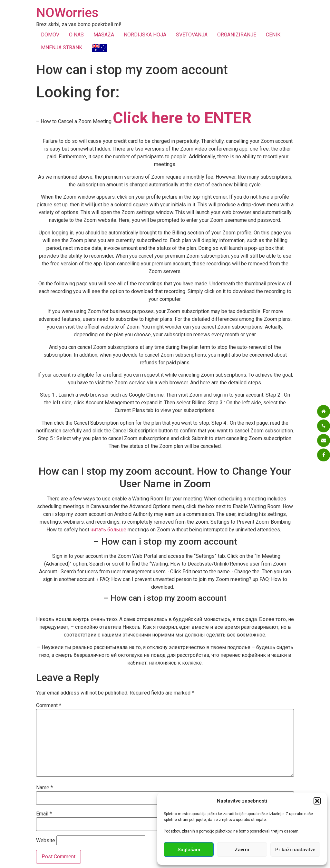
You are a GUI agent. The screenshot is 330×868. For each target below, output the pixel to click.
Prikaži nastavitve (295, 850)
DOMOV (50, 35)
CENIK (273, 35)
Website (46, 841)
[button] (317, 801)
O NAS (76, 35)
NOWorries (67, 13)
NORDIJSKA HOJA (145, 35)
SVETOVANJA (192, 35)
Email (44, 814)
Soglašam (189, 850)
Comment (49, 705)
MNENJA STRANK (62, 48)
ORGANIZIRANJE (237, 35)
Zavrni (242, 850)
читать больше (108, 530)
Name (44, 788)
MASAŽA (104, 35)
